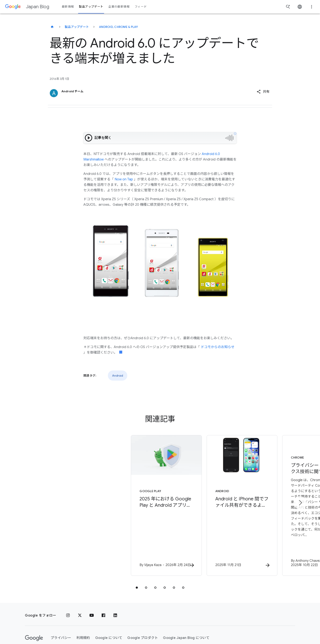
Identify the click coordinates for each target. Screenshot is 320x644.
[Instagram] (68, 590)
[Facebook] (103, 590)
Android (118, 376)
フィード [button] (141, 7)
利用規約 (83, 613)
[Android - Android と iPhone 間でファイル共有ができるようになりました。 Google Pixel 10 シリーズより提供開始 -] (215, 493)
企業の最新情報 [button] (119, 7)
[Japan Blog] (52, 27)
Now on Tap (124, 179)
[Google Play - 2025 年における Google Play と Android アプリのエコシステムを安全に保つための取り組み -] (105, 493)
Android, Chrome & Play (119, 27)
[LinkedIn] (115, 590)
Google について (109, 613)
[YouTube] (92, 590)
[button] (263, 92)
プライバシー (61, 613)
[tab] (137, 562)
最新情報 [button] (68, 7)
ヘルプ (34, 628)
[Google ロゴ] (34, 613)
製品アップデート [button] (91, 7)
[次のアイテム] (300, 490)
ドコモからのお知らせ (218, 347)
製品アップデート (77, 27)
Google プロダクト (143, 613)
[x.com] (80, 590)
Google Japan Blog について (186, 613)
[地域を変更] (82, 628)
